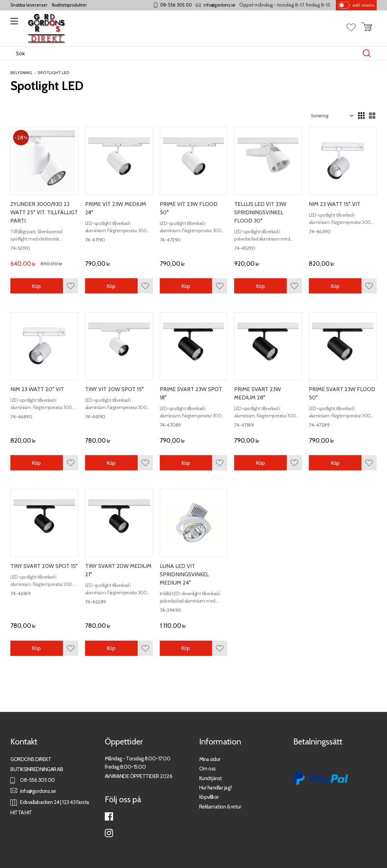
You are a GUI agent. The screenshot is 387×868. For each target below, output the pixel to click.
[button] (13, 24)
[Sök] (367, 53)
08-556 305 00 (176, 5)
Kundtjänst (211, 778)
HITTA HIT (21, 812)
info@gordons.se (219, 5)
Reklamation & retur (220, 807)
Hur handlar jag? (216, 788)
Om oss (208, 768)
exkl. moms (363, 5)
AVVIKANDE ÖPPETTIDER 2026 (139, 776)
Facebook (109, 816)
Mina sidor (210, 759)
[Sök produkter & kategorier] (186, 53)
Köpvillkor (209, 797)
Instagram (109, 833)
